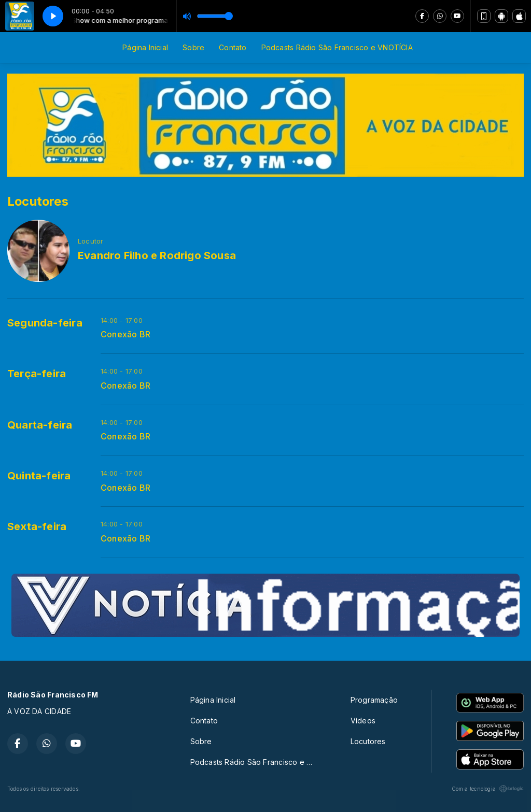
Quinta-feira (39, 476)
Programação (374, 700)
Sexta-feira (37, 526)
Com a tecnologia (488, 789)
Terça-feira (37, 374)
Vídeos (363, 721)
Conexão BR (125, 334)
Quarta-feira (40, 425)
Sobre (193, 47)
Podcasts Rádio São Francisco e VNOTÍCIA (337, 47)
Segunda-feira (45, 323)
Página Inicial (145, 47)
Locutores (368, 741)
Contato (233, 47)
